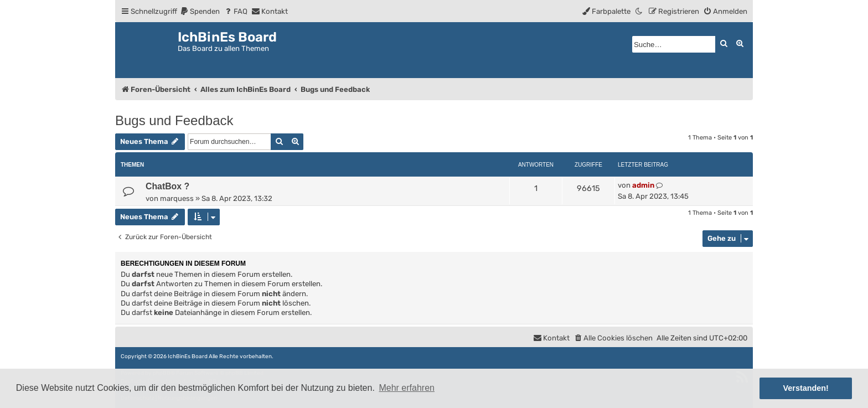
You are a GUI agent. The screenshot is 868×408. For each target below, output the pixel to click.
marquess (177, 198)
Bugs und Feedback (174, 120)
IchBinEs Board (188, 357)
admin (643, 185)
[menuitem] (200, 11)
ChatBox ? (167, 186)
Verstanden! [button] (806, 388)
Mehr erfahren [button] (407, 388)
